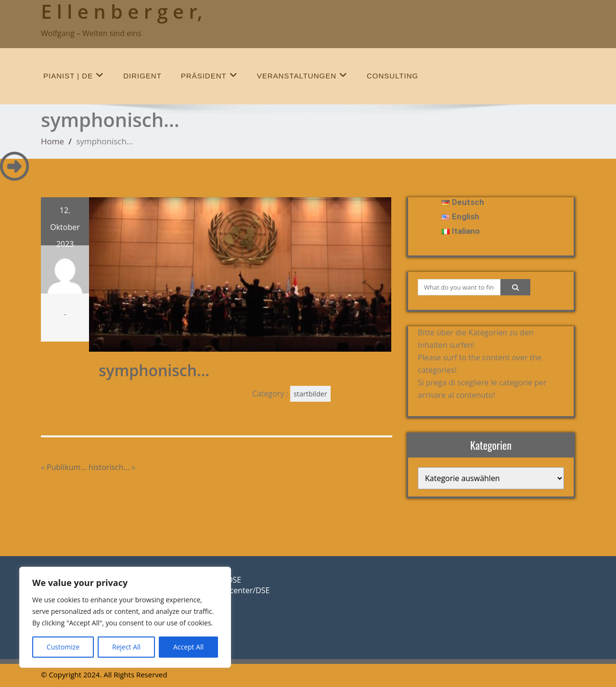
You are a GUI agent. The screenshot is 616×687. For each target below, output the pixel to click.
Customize (63, 647)
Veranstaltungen (302, 75)
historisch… (109, 467)
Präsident (209, 75)
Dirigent (142, 76)
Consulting (392, 76)
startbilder (310, 394)
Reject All (126, 647)
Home (52, 141)
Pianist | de (74, 75)
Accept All (188, 647)
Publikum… (67, 467)
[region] (125, 617)
